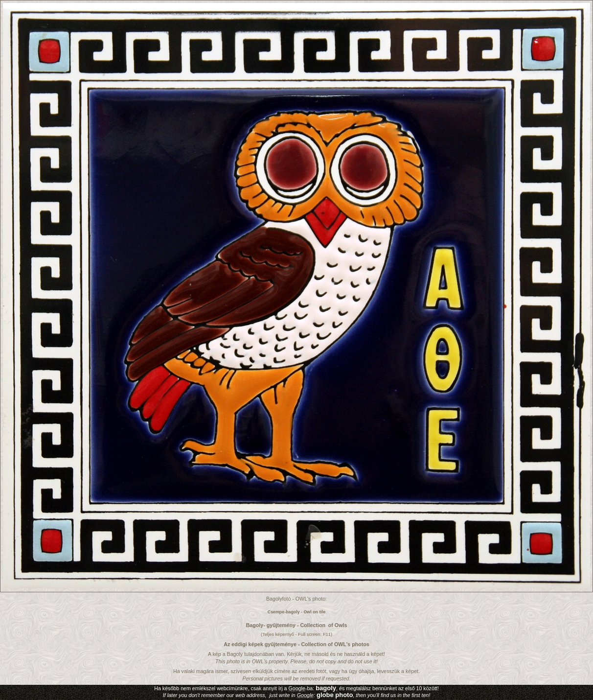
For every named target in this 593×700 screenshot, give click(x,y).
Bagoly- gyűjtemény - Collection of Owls (297, 625)
